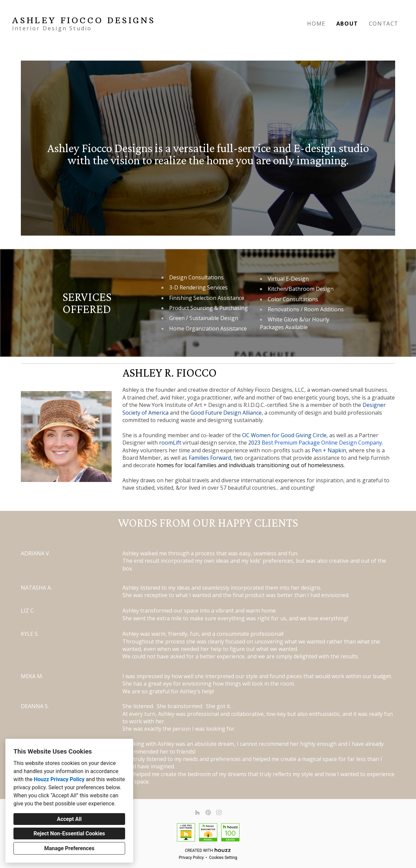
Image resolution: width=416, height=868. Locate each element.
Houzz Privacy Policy (59, 779)
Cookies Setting (223, 858)
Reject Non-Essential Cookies (69, 834)
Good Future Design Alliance (226, 413)
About (347, 24)
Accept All (69, 819)
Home (316, 24)
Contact (384, 24)
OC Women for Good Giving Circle (284, 435)
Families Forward (210, 458)
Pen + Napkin (329, 450)
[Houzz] (197, 812)
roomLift (170, 443)
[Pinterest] (208, 812)
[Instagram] (219, 812)
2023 (255, 443)
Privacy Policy (191, 858)
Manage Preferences (69, 848)
